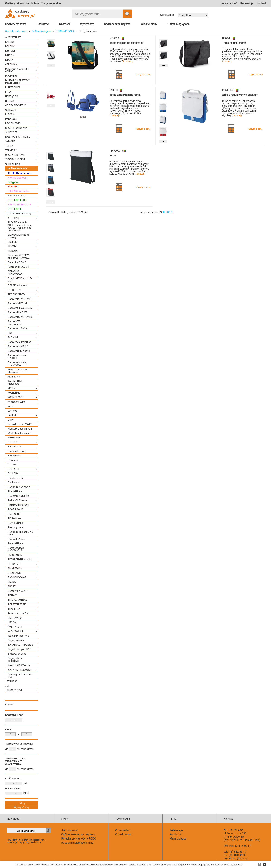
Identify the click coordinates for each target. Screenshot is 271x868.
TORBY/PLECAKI (65, 31)
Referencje (247, 3)
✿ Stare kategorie (42, 31)
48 (164, 212)
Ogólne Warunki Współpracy (78, 834)
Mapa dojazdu (178, 839)
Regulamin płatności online (77, 843)
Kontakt (261, 3)
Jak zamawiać (228, 3)
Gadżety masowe (16, 24)
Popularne (43, 24)
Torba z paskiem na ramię (125, 95)
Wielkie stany (149, 24)
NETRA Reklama (233, 830)
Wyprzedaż (87, 24)
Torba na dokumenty (234, 43)
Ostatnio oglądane (179, 24)
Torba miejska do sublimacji (126, 43)
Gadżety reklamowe (16, 31)
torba (113, 155)
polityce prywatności (232, 865)
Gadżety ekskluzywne (117, 24)
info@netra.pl (240, 858)
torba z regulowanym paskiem (240, 95)
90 (167, 212)
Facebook (176, 834)
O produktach (123, 830)
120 (171, 212)
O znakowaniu (124, 834)
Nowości (64, 24)
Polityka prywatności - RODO (79, 839)
